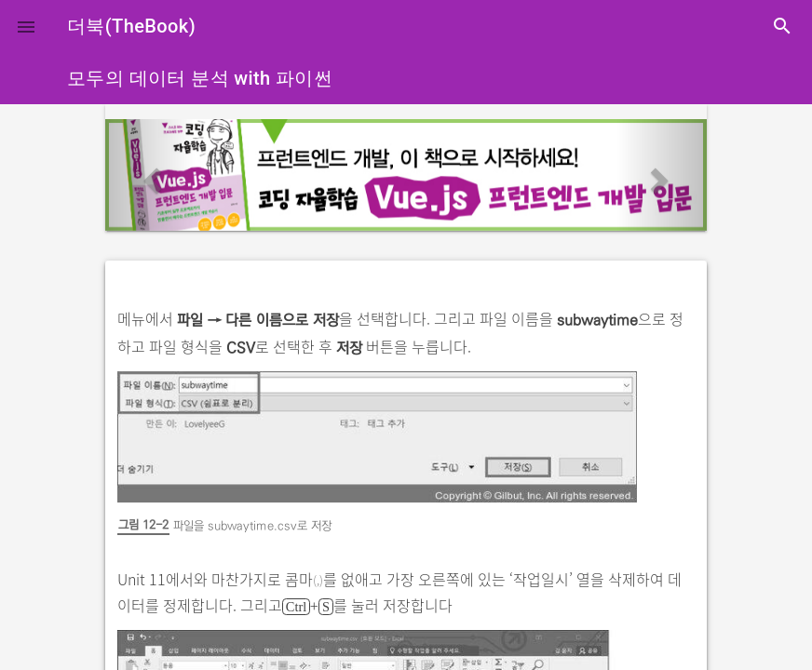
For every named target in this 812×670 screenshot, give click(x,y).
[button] (26, 26)
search (782, 26)
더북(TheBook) (131, 26)
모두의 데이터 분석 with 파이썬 (200, 78)
